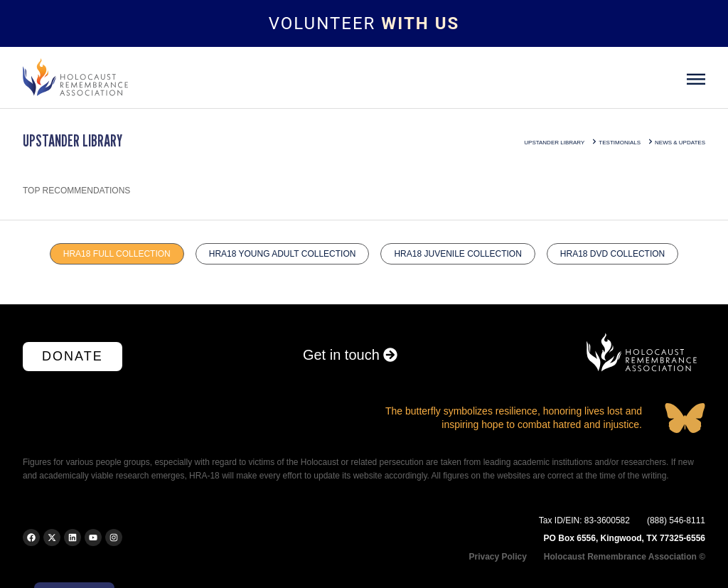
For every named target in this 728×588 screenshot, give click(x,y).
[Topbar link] (364, 23)
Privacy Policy (497, 557)
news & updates (680, 143)
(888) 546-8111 (676, 520)
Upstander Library (554, 143)
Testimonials (620, 143)
